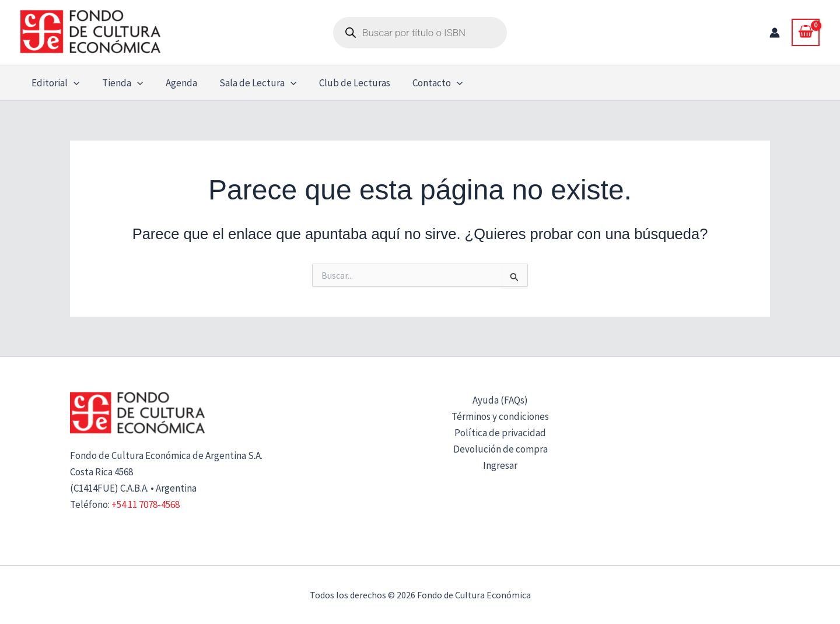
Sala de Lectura (249, 83)
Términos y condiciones (500, 416)
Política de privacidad (500, 433)
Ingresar (500, 465)
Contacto (423, 83)
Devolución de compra (501, 449)
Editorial (54, 83)
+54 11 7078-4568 (146, 504)
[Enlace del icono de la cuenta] (775, 33)
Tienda (118, 83)
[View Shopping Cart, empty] (806, 32)
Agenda (174, 83)
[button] (72, 83)
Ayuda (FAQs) (500, 400)
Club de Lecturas (343, 83)
